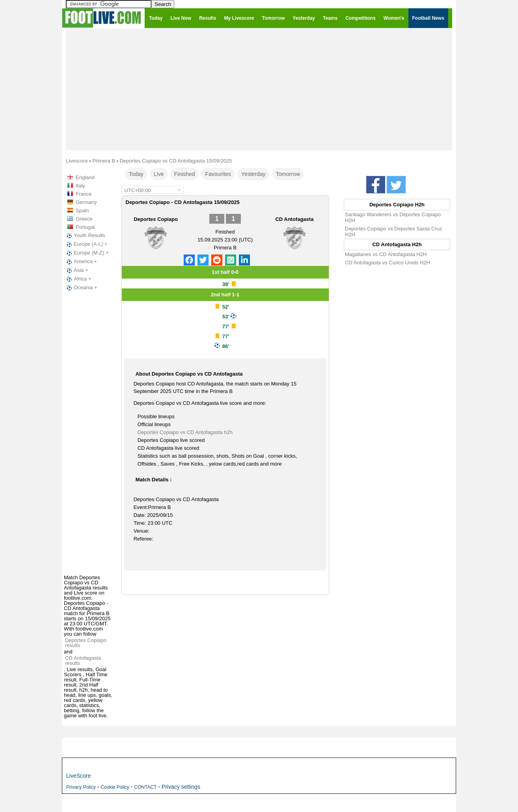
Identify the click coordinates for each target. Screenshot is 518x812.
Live (159, 174)
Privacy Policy (81, 787)
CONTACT (145, 787)
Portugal (85, 227)
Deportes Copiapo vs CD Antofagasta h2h (185, 432)
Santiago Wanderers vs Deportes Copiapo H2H (393, 217)
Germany (86, 202)
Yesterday (253, 174)
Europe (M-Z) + (87, 253)
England (85, 177)
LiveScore (78, 776)
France (84, 194)
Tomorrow (288, 174)
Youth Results (85, 236)
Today (136, 174)
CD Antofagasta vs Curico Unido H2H (388, 263)
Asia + (77, 270)
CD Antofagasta (294, 219)
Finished (185, 174)
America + (81, 262)
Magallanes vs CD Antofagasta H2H (386, 254)
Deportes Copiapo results (86, 643)
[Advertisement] (259, 89)
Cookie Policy (115, 787)
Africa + (78, 279)
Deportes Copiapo (156, 219)
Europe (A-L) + (86, 244)
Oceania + (81, 288)
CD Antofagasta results (83, 660)
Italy (80, 186)
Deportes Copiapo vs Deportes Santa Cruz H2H (393, 232)
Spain (82, 210)
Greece (84, 219)
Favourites (218, 174)
